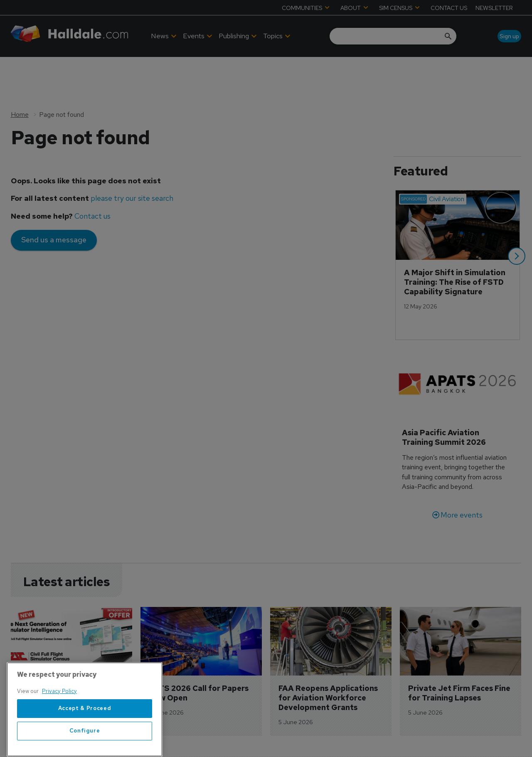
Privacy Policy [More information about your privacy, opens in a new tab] (59, 720)
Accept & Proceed (85, 738)
